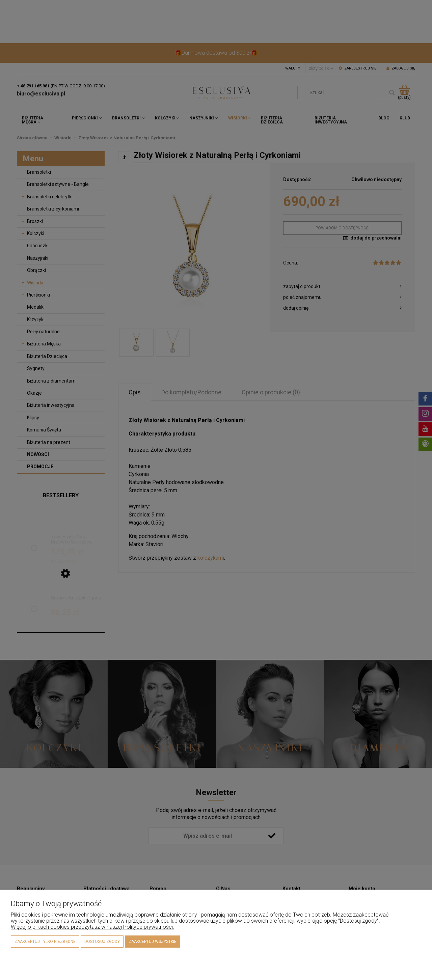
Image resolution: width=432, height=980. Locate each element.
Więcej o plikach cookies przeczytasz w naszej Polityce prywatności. (92, 927)
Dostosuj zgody (102, 942)
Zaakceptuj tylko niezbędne (45, 942)
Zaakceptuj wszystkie (153, 942)
